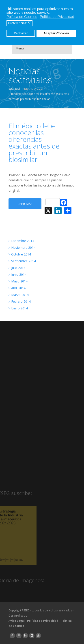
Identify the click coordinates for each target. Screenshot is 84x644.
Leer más (25, 204)
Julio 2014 (17, 268)
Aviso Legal (17, 621)
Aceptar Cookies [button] (56, 33)
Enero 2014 (18, 308)
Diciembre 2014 (21, 241)
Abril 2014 (17, 288)
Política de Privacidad (43, 621)
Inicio (25, 89)
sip (25, 616)
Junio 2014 (17, 274)
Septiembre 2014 (22, 261)
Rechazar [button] (21, 33)
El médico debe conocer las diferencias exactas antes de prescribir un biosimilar (34, 143)
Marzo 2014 (19, 295)
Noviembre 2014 (22, 248)
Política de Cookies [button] (22, 17)
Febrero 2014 (20, 301)
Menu (20, 48)
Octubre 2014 (20, 254)
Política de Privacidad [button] (57, 17)
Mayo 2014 (38, 89)
